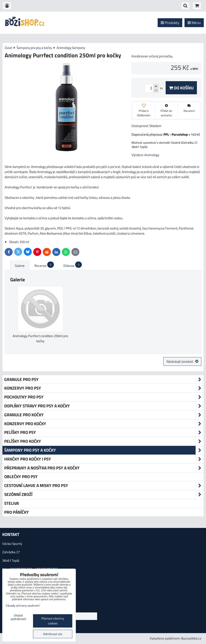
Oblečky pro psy (21, 476)
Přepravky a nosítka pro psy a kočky (104, 468)
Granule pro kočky (104, 415)
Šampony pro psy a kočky (104, 450)
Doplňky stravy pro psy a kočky (104, 406)
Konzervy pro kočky (104, 424)
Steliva (12, 503)
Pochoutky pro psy (104, 397)
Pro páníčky (17, 512)
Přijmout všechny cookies (53, 621)
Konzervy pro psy (104, 388)
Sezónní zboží (104, 494)
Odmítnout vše (53, 634)
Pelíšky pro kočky (104, 441)
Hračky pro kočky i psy (104, 459)
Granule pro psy (104, 379)
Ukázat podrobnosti (18, 617)
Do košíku (181, 88)
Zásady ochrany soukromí (23, 606)
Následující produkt (182, 361)
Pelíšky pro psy (104, 432)
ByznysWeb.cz (191, 638)
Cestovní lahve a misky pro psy (104, 486)
